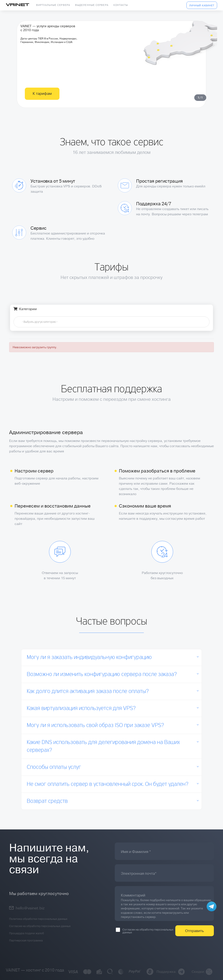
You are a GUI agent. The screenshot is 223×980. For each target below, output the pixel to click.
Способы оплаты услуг (54, 767)
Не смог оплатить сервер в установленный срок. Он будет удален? (108, 784)
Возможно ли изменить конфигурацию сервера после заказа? (102, 674)
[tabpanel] (111, 73)
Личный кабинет (202, 6)
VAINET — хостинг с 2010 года (35, 970)
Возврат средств (47, 801)
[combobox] (111, 322)
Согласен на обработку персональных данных (145, 931)
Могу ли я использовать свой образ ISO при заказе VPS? (95, 725)
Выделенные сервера (92, 5)
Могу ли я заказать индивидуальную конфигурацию (89, 657)
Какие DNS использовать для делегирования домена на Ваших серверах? (103, 746)
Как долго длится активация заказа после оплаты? (88, 691)
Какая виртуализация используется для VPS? (81, 708)
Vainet (17, 5)
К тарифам (42, 111)
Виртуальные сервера (53, 5)
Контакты (121, 5)
